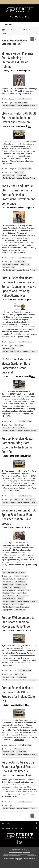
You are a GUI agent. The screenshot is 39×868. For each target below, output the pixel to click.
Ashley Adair (20, 262)
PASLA (21, 599)
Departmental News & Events (14, 572)
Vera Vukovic (20, 610)
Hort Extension (25, 99)
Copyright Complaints (14, 855)
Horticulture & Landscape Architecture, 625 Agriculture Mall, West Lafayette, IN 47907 (22, 851)
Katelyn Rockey (9, 590)
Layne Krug (22, 593)
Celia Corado (23, 579)
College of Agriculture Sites (19, 828)
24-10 (29, 775)
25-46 (32, 208)
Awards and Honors (10, 264)
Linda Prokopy (8, 596)
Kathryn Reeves (24, 590)
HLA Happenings (32, 855)
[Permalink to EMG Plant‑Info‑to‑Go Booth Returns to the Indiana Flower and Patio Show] (19, 134)
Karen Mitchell (9, 175)
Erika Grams (8, 582)
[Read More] (8, 163)
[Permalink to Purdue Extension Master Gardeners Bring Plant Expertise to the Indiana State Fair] (19, 464)
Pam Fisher (22, 175)
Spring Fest (7, 610)
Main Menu (7, 24)
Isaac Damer (8, 585)
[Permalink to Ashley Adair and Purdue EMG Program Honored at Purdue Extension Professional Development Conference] (19, 217)
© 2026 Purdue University (11, 854)
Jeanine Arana (22, 585)
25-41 (31, 300)
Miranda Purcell (21, 103)
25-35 (33, 376)
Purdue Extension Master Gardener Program (20, 106)
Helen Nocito (20, 582)
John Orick (19, 173)
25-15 (28, 527)
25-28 (29, 456)
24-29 (29, 705)
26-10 (30, 126)
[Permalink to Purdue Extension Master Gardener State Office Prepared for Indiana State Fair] (19, 713)
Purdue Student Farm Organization (16, 607)
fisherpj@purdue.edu (22, 858)
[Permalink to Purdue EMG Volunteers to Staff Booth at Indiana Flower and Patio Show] (19, 639)
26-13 (28, 71)
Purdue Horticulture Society (14, 604)
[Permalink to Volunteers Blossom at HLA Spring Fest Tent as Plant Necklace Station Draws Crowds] (19, 536)
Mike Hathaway (9, 599)
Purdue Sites (19, 823)
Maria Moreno (22, 596)
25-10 (29, 631)
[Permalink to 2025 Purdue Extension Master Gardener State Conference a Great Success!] (19, 385)
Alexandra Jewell (21, 576)
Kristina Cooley (9, 593)
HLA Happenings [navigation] (19, 17)
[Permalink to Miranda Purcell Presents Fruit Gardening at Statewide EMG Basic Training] (19, 80)
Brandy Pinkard (9, 579)
